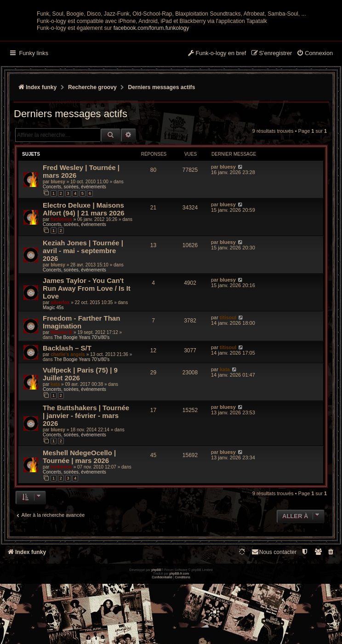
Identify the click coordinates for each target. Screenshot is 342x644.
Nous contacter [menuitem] (274, 624)
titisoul (228, 389)
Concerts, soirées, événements (74, 259)
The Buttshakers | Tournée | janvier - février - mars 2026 (86, 487)
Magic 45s (53, 379)
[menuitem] (315, 126)
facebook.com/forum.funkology (151, 100)
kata (55, 456)
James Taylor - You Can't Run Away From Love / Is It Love (87, 360)
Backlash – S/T (67, 420)
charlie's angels (68, 426)
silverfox (60, 374)
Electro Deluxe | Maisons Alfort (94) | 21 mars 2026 (84, 281)
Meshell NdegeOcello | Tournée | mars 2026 (79, 528)
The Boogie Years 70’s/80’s (82, 409)
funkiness (61, 291)
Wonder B (61, 404)
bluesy (58, 254)
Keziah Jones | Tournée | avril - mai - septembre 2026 (83, 322)
